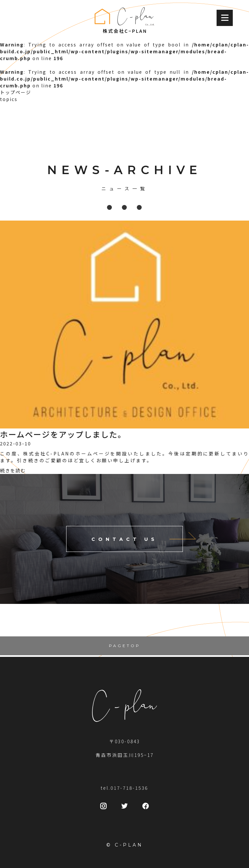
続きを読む (13, 470)
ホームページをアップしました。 (63, 434)
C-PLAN (129, 845)
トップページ (16, 92)
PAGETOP (125, 646)
